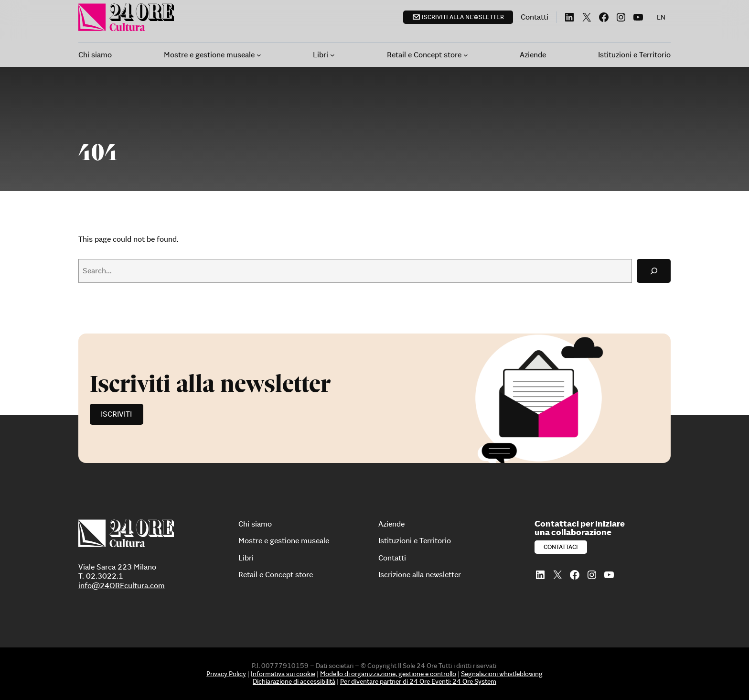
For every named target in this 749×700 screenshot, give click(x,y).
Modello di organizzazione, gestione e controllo (388, 674)
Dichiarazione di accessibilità (294, 681)
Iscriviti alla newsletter (463, 17)
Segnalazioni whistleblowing (502, 674)
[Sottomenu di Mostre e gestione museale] (259, 55)
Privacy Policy (226, 674)
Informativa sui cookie (283, 674)
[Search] (654, 271)
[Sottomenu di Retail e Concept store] (466, 55)
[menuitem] (661, 17)
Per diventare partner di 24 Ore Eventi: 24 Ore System (418, 681)
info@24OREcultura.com (122, 585)
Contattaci (561, 547)
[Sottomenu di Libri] (332, 55)
